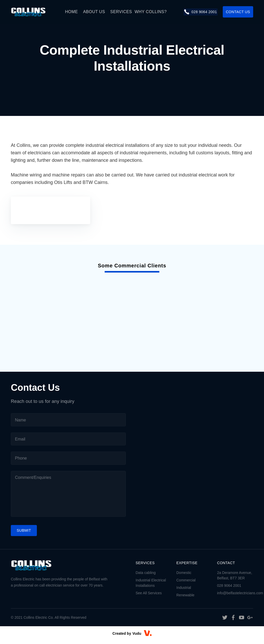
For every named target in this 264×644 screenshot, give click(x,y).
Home (72, 12)
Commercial (186, 583)
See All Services (149, 596)
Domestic (184, 576)
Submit (24, 534)
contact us (238, 12)
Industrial (184, 591)
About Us (94, 12)
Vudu (137, 637)
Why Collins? (151, 12)
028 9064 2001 (200, 12)
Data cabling (146, 576)
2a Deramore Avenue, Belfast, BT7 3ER (235, 579)
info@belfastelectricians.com (235, 596)
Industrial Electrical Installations (151, 586)
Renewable (185, 598)
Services (121, 12)
